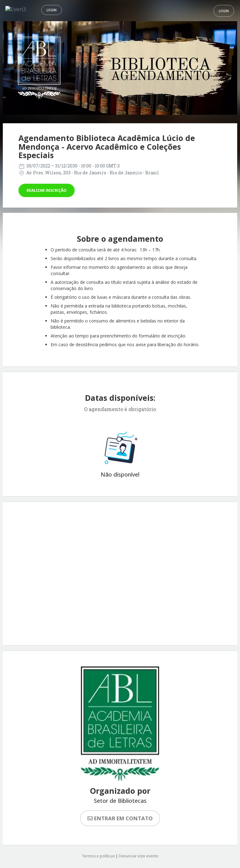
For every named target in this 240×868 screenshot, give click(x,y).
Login (52, 10)
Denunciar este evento (139, 856)
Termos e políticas (98, 856)
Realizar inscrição (47, 190)
